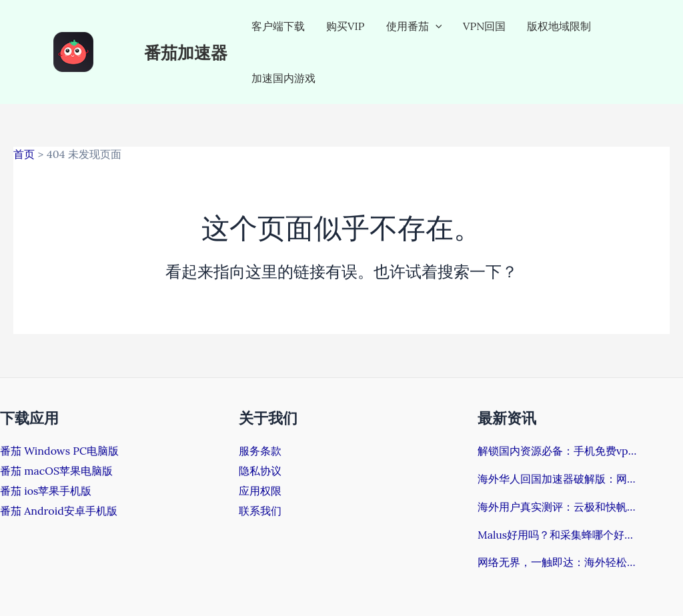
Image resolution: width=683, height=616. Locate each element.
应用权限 (260, 491)
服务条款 (260, 451)
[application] (436, 26)
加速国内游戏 (283, 78)
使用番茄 (414, 26)
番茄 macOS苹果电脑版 (56, 471)
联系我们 (260, 511)
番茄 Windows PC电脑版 (59, 451)
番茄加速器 (186, 52)
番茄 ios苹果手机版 (46, 491)
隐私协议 (260, 471)
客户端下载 (278, 26)
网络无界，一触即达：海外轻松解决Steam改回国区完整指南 (558, 562)
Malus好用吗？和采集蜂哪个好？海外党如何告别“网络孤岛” (558, 535)
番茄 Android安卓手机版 (59, 511)
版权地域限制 (559, 26)
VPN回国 (484, 26)
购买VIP (346, 26)
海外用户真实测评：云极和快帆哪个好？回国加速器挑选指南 (558, 507)
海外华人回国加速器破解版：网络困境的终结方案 (558, 479)
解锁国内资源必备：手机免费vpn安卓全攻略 (558, 451)
